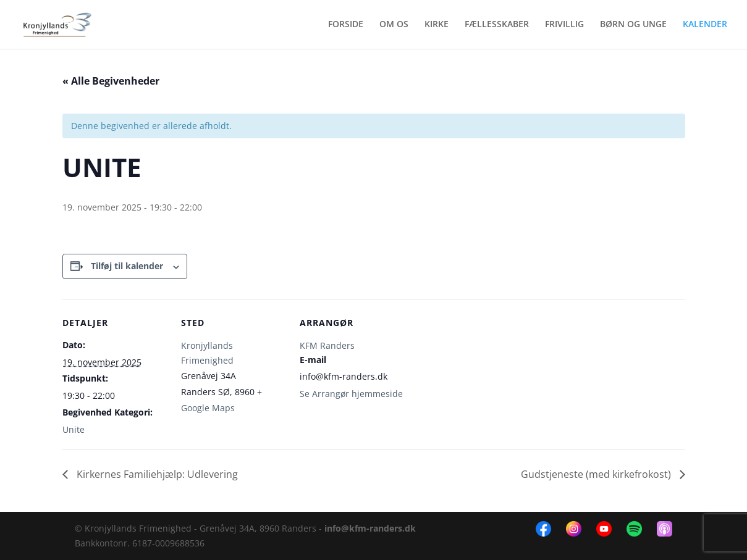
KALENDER (705, 25)
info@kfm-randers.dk (370, 528)
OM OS (394, 25)
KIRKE (437, 25)
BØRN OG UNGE (633, 25)
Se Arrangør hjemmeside (351, 394)
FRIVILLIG (564, 25)
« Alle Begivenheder (111, 81)
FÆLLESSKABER (497, 25)
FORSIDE (346, 25)
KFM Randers (327, 345)
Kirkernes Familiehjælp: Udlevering (156, 474)
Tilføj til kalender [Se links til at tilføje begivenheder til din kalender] (127, 266)
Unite (74, 429)
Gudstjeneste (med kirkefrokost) (597, 474)
